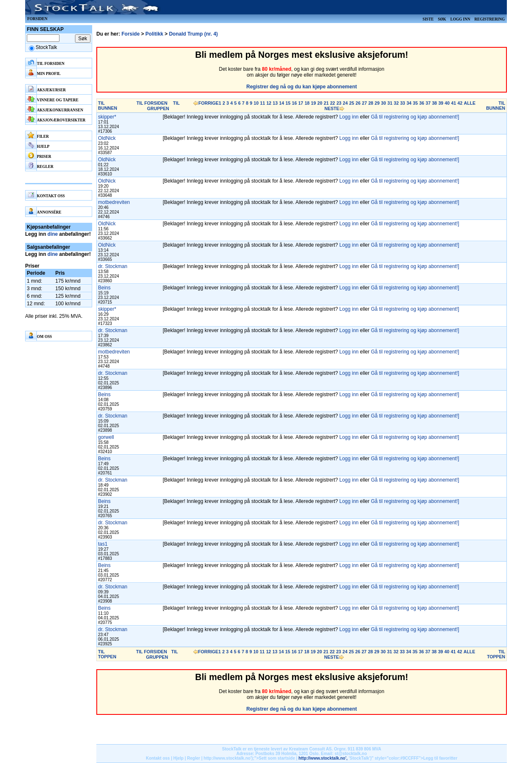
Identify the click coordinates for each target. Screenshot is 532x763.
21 (326, 103)
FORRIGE (208, 103)
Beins (104, 288)
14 (281, 103)
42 (460, 103)
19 (313, 103)
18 (307, 103)
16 (294, 103)
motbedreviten (114, 202)
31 (390, 103)
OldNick (107, 138)
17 (301, 103)
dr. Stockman (113, 266)
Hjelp (178, 758)
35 (416, 103)
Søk (442, 19)
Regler (194, 758)
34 (409, 103)
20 (320, 103)
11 (263, 103)
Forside (130, 34)
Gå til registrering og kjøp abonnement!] (415, 117)
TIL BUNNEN (108, 106)
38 (434, 103)
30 (384, 103)
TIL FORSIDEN (152, 103)
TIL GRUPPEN (163, 106)
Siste (428, 19)
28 (371, 103)
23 (339, 103)
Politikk (154, 34)
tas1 (103, 544)
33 (403, 103)
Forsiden (37, 19)
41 (454, 103)
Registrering (489, 19)
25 (352, 103)
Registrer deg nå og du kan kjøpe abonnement (302, 87)
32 (396, 103)
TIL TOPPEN (107, 654)
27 (364, 103)
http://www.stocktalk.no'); (229, 758)
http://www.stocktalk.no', (323, 758)
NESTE (332, 108)
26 (358, 103)
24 (345, 103)
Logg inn (460, 19)
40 (447, 103)
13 (275, 103)
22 (333, 103)
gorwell (106, 437)
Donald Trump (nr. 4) (193, 34)
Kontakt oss (158, 758)
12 (269, 103)
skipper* (107, 117)
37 (428, 103)
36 (422, 103)
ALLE (470, 103)
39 (441, 103)
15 (288, 103)
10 (256, 103)
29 (377, 103)
